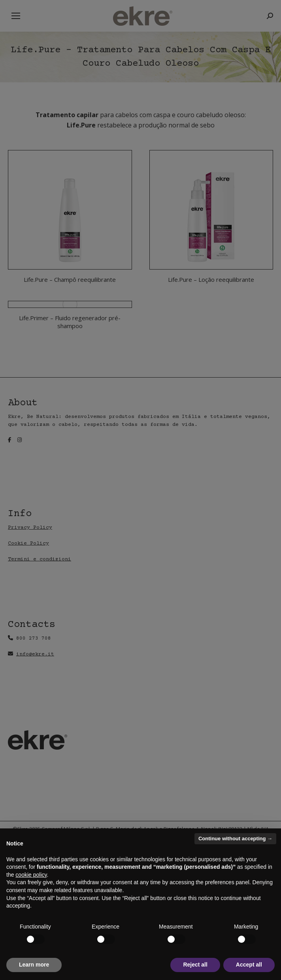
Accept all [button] (249, 965)
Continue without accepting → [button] (235, 839)
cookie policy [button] (31, 875)
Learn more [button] (34, 965)
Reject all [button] (195, 965)
